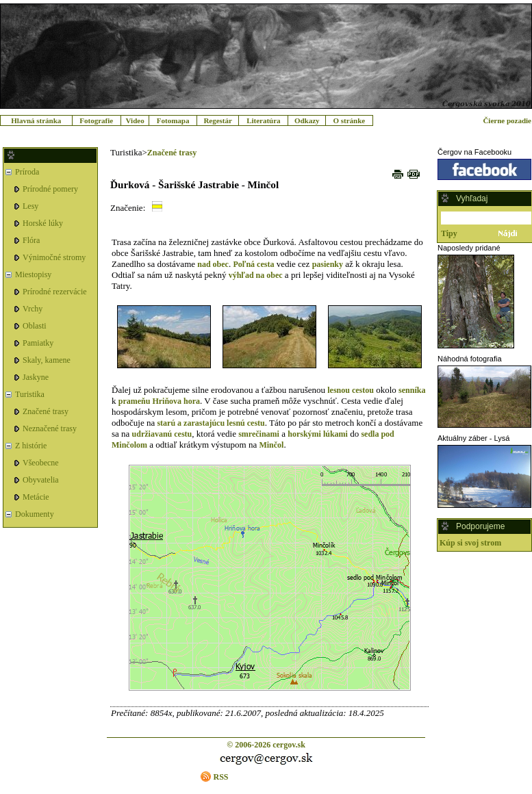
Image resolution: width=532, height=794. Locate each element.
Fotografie (96, 120)
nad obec (213, 264)
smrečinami (259, 434)
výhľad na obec (256, 275)
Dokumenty (35, 514)
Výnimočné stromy (54, 257)
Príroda (27, 172)
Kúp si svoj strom (470, 543)
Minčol (271, 445)
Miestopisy (33, 274)
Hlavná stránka (36, 120)
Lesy (30, 206)
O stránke (349, 120)
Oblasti (35, 326)
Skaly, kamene (47, 360)
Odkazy (307, 120)
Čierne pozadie (507, 120)
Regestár (218, 120)
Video (135, 120)
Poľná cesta (253, 264)
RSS (220, 777)
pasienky (328, 264)
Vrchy (33, 309)
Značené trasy (46, 411)
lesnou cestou (351, 390)
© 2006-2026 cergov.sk (266, 745)
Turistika (30, 394)
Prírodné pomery (50, 189)
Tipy (449, 233)
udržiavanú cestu (162, 434)
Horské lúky (43, 223)
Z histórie (31, 446)
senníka (412, 390)
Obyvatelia (41, 480)
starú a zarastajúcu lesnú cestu (211, 423)
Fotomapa (173, 120)
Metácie (36, 497)
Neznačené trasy (50, 428)
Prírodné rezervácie (55, 292)
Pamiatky (38, 343)
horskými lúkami (318, 434)
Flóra (31, 240)
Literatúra (263, 120)
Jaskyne (36, 377)
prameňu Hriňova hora (159, 401)
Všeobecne (41, 463)
